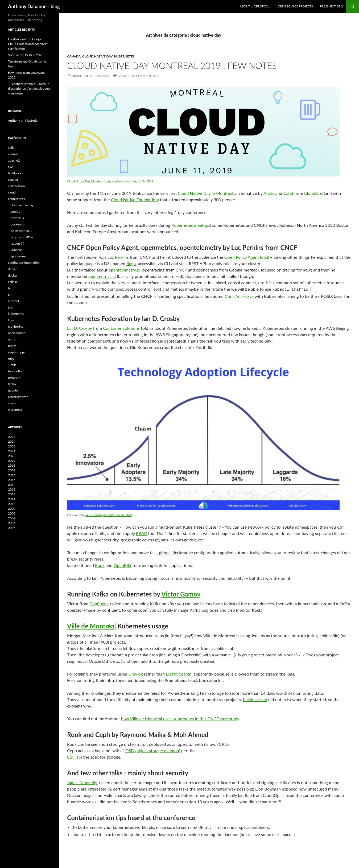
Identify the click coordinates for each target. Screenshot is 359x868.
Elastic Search (179, 673)
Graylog (136, 673)
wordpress (15, 410)
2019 (12, 461)
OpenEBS (123, 564)
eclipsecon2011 (22, 231)
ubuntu (13, 390)
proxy (12, 346)
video (12, 403)
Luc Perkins (118, 257)
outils (12, 339)
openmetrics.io (102, 276)
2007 (12, 518)
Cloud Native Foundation (134, 199)
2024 (12, 441)
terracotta (15, 371)
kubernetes (124, 56)
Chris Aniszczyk (239, 295)
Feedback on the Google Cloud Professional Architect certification (28, 44)
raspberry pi (16, 352)
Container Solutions (121, 327)
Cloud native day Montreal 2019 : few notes (172, 65)
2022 (12, 446)
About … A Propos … (255, 6)
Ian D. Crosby (80, 327)
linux (11, 320)
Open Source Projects (295, 6)
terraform (15, 378)
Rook (100, 564)
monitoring (16, 326)
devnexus (17, 218)
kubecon (17, 250)
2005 (12, 528)
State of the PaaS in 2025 (26, 55)
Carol (288, 193)
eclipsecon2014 (22, 237)
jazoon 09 (17, 243)
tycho (12, 384)
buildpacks (15, 173)
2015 (12, 480)
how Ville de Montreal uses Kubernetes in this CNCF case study (180, 718)
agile (11, 148)
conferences (16, 199)
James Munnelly (82, 782)
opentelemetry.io (124, 270)
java (11, 307)
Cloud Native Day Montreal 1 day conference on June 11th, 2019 (110, 181)
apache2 (14, 160)
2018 (12, 465)
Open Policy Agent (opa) (247, 257)
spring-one (18, 256)
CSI (70, 756)
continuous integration (24, 263)
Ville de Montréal (92, 625)
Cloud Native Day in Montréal (205, 193)
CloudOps (313, 193)
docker (13, 275)
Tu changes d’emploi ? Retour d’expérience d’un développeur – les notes (29, 89)
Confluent (99, 603)
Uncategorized (18, 397)
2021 (12, 451)
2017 (12, 470)
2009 (12, 509)
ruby (11, 358)
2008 (12, 513)
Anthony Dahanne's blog (34, 6)
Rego (131, 263)
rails (13, 365)
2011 (12, 499)
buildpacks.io (255, 699)
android (13, 154)
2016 (12, 475)
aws (11, 167)
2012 (12, 494)
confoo (16, 211)
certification (16, 186)
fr (9, 288)
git (10, 295)
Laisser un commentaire (139, 76)
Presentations (331, 6)
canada (74, 56)
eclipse (13, 282)
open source (16, 333)
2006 (12, 523)
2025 (12, 437)
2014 (12, 485)
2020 (12, 456)
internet (14, 301)
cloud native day (97, 56)
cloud (12, 192)
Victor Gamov (181, 593)
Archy (269, 193)
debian (13, 269)
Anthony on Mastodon (24, 120)
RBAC (141, 532)
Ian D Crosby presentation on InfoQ (109, 514)
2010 (12, 504)
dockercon (18, 224)
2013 (12, 489)
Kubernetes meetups (191, 225)
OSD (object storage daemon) (153, 750)
